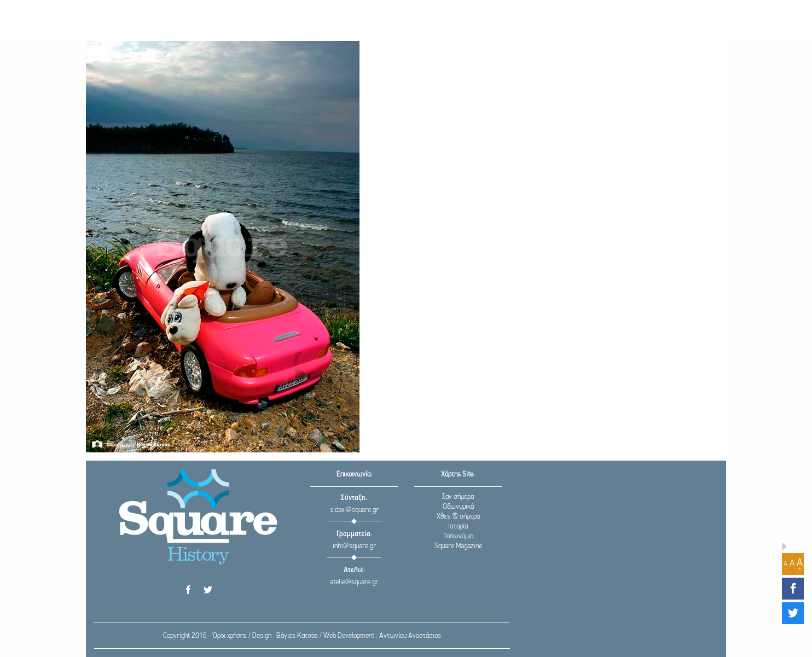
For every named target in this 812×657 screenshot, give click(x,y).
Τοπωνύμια (458, 536)
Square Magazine (458, 546)
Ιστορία (458, 527)
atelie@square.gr (354, 582)
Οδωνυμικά (458, 507)
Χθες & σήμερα (458, 517)
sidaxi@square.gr (354, 510)
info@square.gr (354, 546)
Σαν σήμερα (458, 497)
